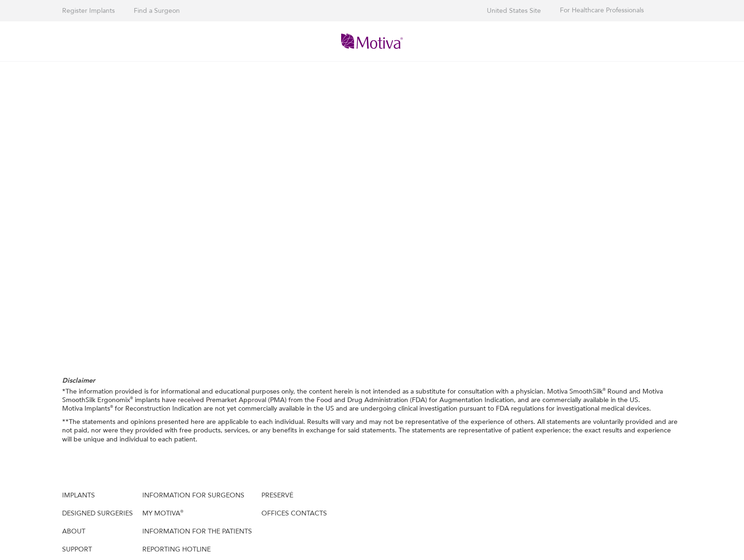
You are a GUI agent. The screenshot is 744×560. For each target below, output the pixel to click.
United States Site (514, 11)
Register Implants (88, 11)
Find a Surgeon (157, 11)
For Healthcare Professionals (602, 10)
